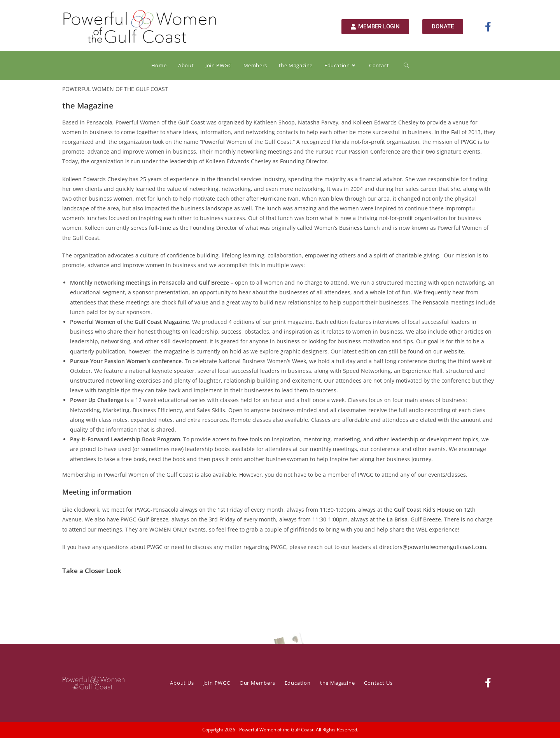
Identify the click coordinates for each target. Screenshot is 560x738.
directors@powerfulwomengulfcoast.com (433, 547)
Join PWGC (217, 683)
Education (298, 683)
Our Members (257, 683)
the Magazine (338, 683)
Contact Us (378, 683)
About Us (182, 683)
